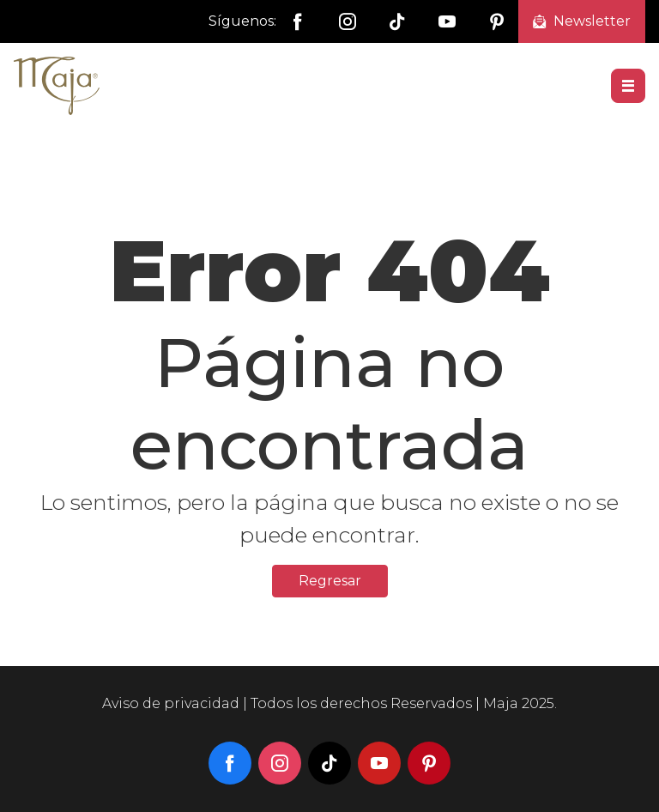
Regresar (330, 581)
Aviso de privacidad (171, 703)
